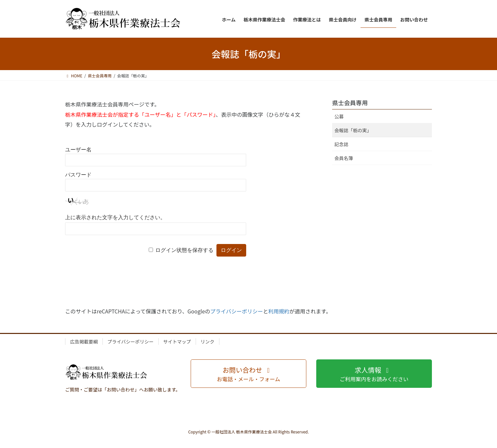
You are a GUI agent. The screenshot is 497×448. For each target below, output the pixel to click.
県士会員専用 (350, 102)
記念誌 (341, 144)
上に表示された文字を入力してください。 (115, 217)
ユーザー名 (78, 150)
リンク (208, 342)
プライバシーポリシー (237, 311)
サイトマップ (177, 342)
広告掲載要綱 (84, 342)
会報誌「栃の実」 (353, 130)
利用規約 (279, 311)
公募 (339, 116)
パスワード (78, 175)
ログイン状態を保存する (184, 250)
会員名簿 (344, 158)
